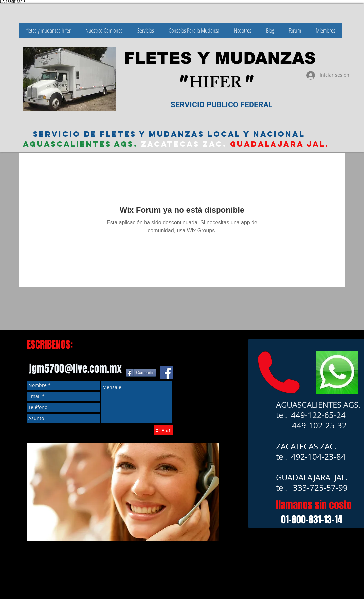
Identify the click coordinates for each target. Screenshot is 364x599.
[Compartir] (141, 373)
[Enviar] (163, 430)
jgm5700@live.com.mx (75, 369)
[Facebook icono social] (166, 373)
